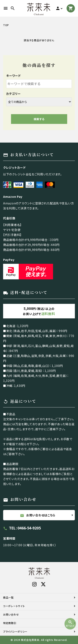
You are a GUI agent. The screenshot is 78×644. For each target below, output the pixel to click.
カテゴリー (14, 94)
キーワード (14, 76)
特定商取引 (10, 623)
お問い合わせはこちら (38, 515)
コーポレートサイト (14, 606)
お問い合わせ (11, 614)
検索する (39, 119)
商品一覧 (8, 597)
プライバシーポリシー (15, 631)
